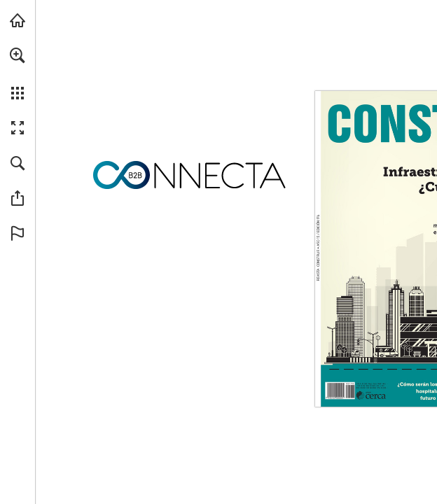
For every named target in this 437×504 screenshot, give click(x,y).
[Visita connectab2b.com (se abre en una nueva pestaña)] (18, 20)
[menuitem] (18, 73)
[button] (18, 55)
